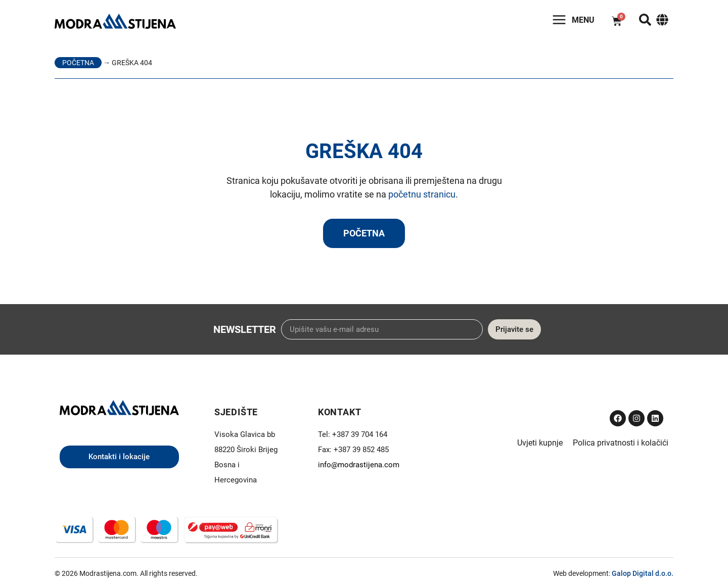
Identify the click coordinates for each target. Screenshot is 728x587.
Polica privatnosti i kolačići (621, 443)
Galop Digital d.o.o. (643, 573)
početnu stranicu (422, 194)
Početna (78, 63)
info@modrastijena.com (359, 465)
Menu (583, 20)
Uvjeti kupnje (540, 443)
